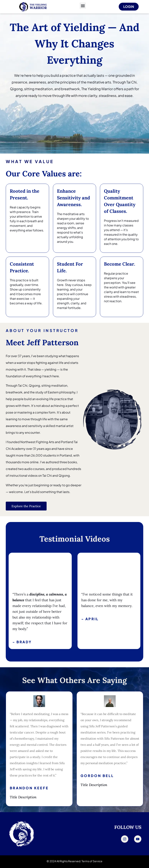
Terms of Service (92, 861)
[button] (83, 6)
